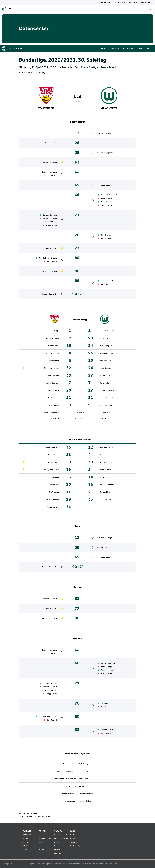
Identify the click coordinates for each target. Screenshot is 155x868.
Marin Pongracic (106, 346)
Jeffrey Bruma (106, 470)
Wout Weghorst (107, 153)
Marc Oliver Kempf (52, 353)
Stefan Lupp (83, 779)
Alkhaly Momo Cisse (47, 258)
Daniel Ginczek (107, 235)
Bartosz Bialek (106, 281)
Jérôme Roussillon (107, 361)
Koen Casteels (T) (107, 331)
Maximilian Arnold (107, 376)
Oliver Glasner (106, 412)
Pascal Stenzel (54, 455)
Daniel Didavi (50, 222)
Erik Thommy (54, 492)
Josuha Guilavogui (108, 195)
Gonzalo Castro (49, 215)
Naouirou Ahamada (50, 162)
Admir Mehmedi (107, 202)
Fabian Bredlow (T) (52, 447)
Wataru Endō (54, 361)
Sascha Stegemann (86, 794)
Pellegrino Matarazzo (51, 412)
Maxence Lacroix (107, 455)
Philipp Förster (34, 143)
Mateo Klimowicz (51, 176)
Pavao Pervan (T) (106, 447)
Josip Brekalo (106, 239)
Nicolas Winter (84, 786)
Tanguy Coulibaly (52, 383)
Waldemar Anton (53, 338)
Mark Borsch (83, 771)
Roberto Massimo (52, 376)
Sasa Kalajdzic (52, 261)
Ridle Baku (104, 338)
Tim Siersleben (106, 462)
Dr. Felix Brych (41, 73)
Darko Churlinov (48, 172)
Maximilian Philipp (108, 205)
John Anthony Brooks (108, 353)
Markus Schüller (85, 801)
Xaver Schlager (107, 133)
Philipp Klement (53, 507)
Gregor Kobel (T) (53, 331)
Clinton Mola (54, 477)
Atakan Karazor (54, 346)
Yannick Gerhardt (108, 185)
